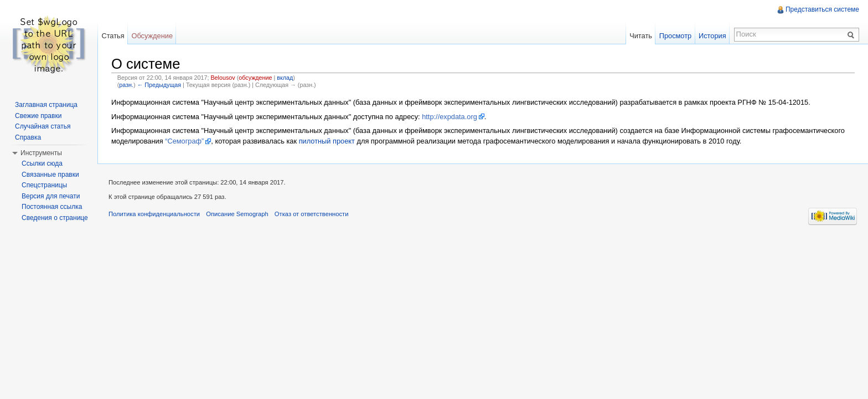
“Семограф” (184, 141)
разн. (126, 85)
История (712, 36)
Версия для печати (51, 196)
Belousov (223, 78)
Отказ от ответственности (312, 214)
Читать (641, 36)
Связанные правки (50, 175)
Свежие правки (38, 116)
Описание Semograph (237, 214)
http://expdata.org (449, 117)
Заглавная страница (46, 105)
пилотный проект (327, 141)
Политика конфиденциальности (154, 214)
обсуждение (255, 78)
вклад (285, 78)
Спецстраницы (44, 185)
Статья (113, 36)
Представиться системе (822, 9)
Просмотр (675, 36)
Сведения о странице (55, 218)
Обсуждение (152, 36)
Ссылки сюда (42, 163)
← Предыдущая (159, 85)
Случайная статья (43, 126)
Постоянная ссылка (52, 207)
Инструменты (41, 153)
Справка (28, 137)
